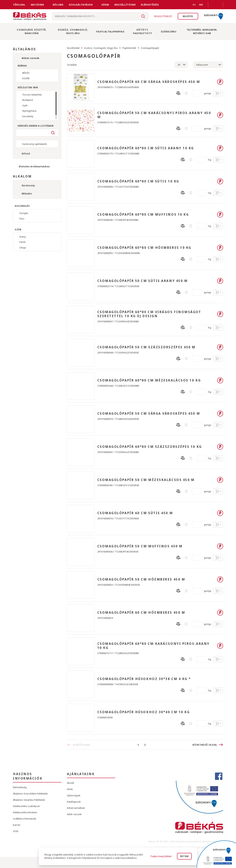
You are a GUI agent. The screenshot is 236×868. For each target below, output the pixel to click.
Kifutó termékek (76, 808)
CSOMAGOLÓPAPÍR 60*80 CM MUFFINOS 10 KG (143, 215)
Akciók (71, 783)
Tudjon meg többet (161, 856)
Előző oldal (82, 745)
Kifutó (26, 154)
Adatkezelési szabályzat (26, 806)
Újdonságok (74, 795)
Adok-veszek (74, 814)
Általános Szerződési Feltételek (30, 794)
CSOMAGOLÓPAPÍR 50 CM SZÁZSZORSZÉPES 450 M (147, 347)
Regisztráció (163, 16)
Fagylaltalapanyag (110, 32)
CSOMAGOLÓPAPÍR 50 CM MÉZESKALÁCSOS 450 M (146, 480)
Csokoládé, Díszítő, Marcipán (32, 31)
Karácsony (28, 185)
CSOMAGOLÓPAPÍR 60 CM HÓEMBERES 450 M (141, 613)
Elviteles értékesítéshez (34, 166)
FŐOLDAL (19, 5)
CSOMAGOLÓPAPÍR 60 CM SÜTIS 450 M (135, 513)
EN (190, 5)
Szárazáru (169, 32)
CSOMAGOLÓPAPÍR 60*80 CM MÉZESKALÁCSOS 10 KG (149, 380)
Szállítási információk (25, 819)
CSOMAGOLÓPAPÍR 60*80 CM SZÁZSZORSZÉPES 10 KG (150, 447)
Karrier (17, 825)
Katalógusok (74, 802)
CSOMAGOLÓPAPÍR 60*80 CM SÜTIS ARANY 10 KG (146, 148)
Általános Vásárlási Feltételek (29, 800)
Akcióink (37, 5)
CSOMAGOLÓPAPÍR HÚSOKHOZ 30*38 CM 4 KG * (144, 679)
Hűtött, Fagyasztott (143, 31)
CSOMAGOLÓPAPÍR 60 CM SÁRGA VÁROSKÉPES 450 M (149, 82)
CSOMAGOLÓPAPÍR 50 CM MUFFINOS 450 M (140, 546)
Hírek (105, 5)
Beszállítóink (125, 5)
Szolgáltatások (81, 5)
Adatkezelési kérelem (25, 812)
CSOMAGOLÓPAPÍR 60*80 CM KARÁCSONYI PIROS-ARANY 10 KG (153, 646)
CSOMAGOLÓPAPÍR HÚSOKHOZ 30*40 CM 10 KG (144, 712)
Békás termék (31, 58)
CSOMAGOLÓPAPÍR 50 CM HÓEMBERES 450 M (141, 579)
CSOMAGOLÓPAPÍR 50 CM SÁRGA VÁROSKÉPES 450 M (149, 414)
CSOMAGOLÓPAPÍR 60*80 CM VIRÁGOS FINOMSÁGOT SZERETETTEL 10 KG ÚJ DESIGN (149, 314)
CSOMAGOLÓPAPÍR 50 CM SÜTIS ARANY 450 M (143, 281)
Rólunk (58, 5)
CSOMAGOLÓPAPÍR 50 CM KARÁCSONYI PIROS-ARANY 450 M (154, 115)
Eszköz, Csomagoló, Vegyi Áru (73, 31)
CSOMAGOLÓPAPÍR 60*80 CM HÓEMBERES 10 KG (144, 248)
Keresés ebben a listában (36, 126)
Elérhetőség (150, 5)
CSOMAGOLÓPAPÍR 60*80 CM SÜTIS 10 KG (138, 181)
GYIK (16, 831)
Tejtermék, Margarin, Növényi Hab (202, 31)
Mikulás (27, 194)
